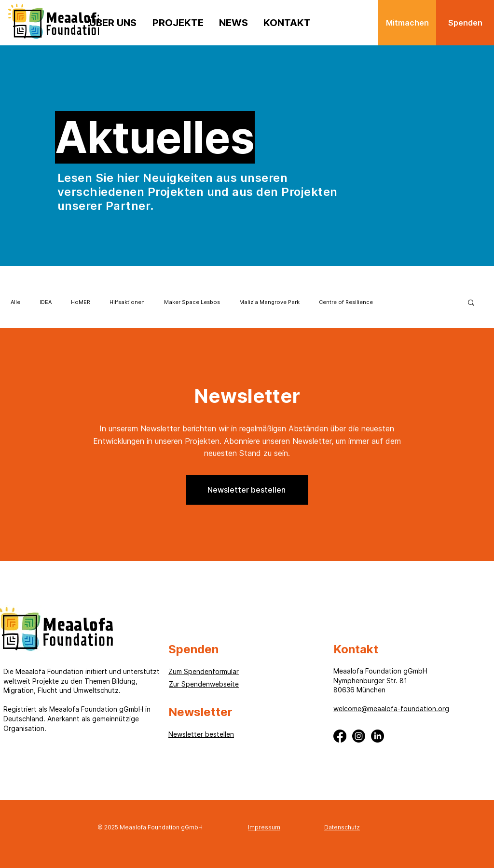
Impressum (264, 827)
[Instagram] (359, 736)
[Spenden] (465, 23)
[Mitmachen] (407, 23)
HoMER (81, 302)
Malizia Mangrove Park (269, 302)
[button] (471, 303)
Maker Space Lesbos (192, 302)
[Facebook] (340, 736)
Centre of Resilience (346, 302)
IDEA (46, 302)
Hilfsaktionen (127, 302)
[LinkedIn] (377, 736)
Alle (15, 302)
